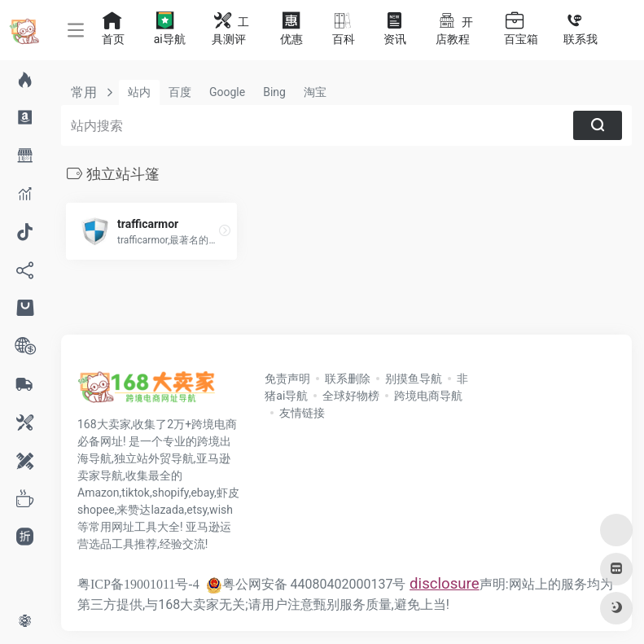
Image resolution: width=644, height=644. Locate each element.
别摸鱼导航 (414, 379)
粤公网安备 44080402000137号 (306, 584)
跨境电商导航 (428, 396)
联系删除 (348, 379)
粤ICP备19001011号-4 (138, 584)
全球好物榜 (351, 396)
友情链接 (302, 413)
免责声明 (287, 379)
